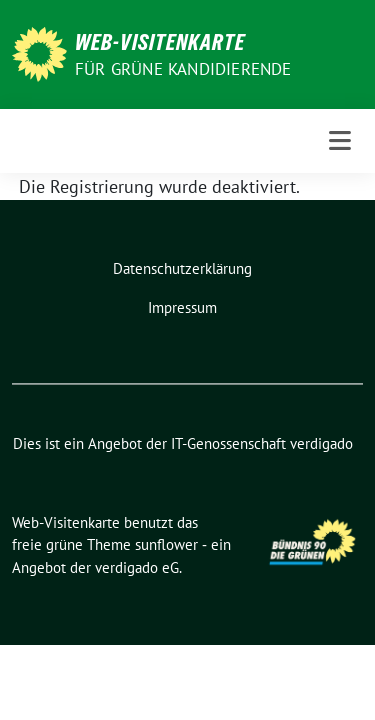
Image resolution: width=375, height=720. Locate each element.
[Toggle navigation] (340, 141)
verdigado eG (137, 567)
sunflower (166, 544)
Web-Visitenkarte (160, 42)
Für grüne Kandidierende (183, 69)
